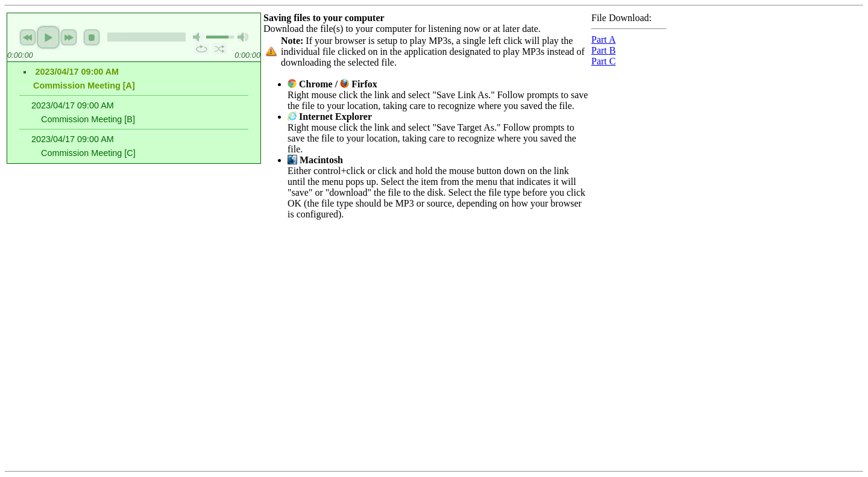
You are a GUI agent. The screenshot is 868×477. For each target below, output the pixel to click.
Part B (603, 50)
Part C (603, 61)
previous (28, 37)
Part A (603, 39)
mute (198, 37)
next (69, 37)
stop (92, 37)
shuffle (220, 49)
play (48, 37)
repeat (202, 49)
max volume (243, 37)
